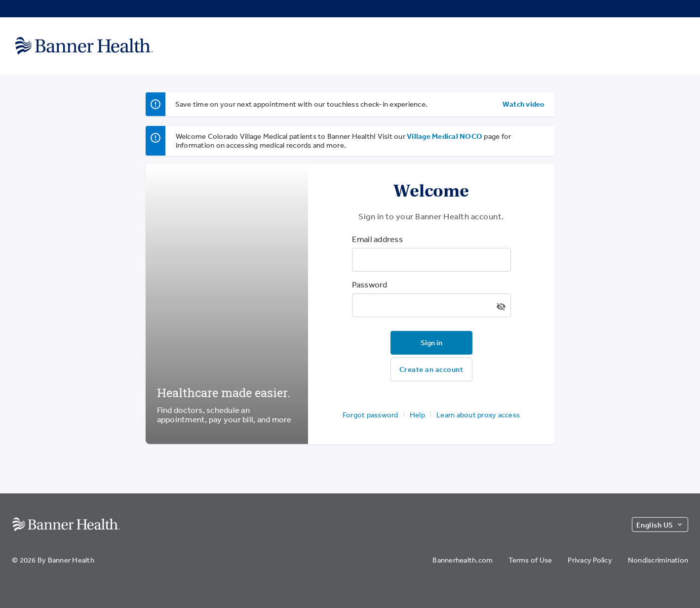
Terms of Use (530, 560)
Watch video (524, 104)
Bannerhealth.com (463, 560)
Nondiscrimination (658, 560)
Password (370, 284)
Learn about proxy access (478, 415)
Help (417, 415)
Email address (377, 239)
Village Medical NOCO (445, 136)
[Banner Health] (84, 46)
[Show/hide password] (501, 307)
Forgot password (370, 415)
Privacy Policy (590, 560)
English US (660, 525)
